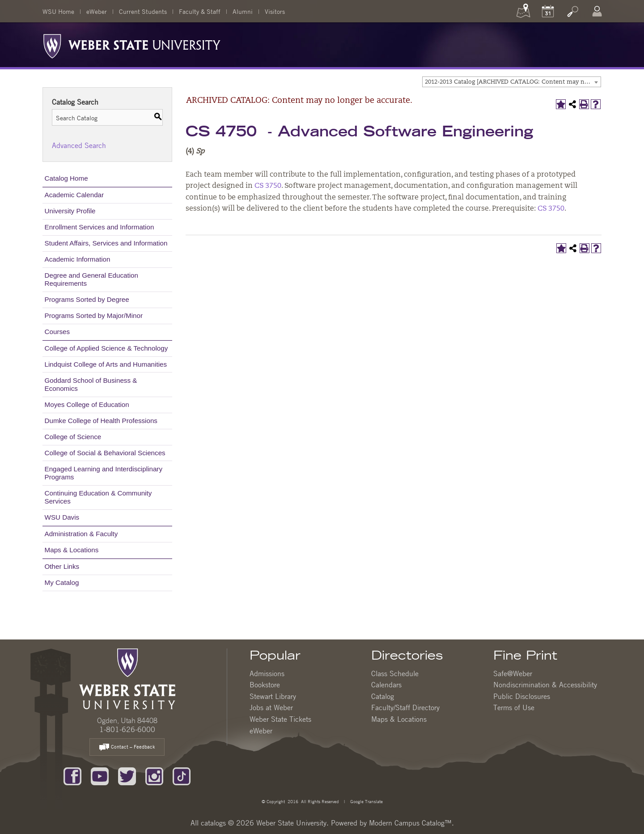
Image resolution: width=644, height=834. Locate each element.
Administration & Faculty (81, 534)
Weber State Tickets (280, 719)
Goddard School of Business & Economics (91, 384)
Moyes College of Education (87, 404)
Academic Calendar (74, 195)
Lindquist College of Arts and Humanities (106, 364)
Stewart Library (273, 696)
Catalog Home (66, 178)
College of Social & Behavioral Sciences (105, 453)
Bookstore (265, 685)
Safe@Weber (513, 673)
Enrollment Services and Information (100, 227)
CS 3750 (268, 186)
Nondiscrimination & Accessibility (545, 685)
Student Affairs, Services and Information (106, 243)
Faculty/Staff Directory (405, 707)
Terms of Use (514, 707)
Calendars (386, 685)
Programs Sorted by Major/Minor (94, 315)
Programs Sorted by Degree (87, 299)
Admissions (267, 673)
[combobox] (512, 82)
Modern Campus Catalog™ (410, 823)
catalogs (213, 823)
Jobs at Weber (271, 707)
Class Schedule (395, 673)
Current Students (143, 11)
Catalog (383, 696)
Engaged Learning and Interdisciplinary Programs (104, 473)
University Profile (70, 211)
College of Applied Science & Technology (106, 348)
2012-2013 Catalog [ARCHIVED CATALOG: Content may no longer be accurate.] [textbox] (513, 82)
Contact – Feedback (127, 747)
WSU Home (58, 11)
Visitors (275, 11)
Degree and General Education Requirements (91, 279)
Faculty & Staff (200, 11)
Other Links (62, 566)
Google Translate (366, 801)
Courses (57, 332)
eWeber (97, 11)
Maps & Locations (72, 550)
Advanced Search (79, 145)
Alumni (243, 11)
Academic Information (78, 259)
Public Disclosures (522, 696)
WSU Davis (62, 517)
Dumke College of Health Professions (101, 421)
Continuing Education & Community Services (98, 497)
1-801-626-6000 (127, 729)
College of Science (73, 437)
